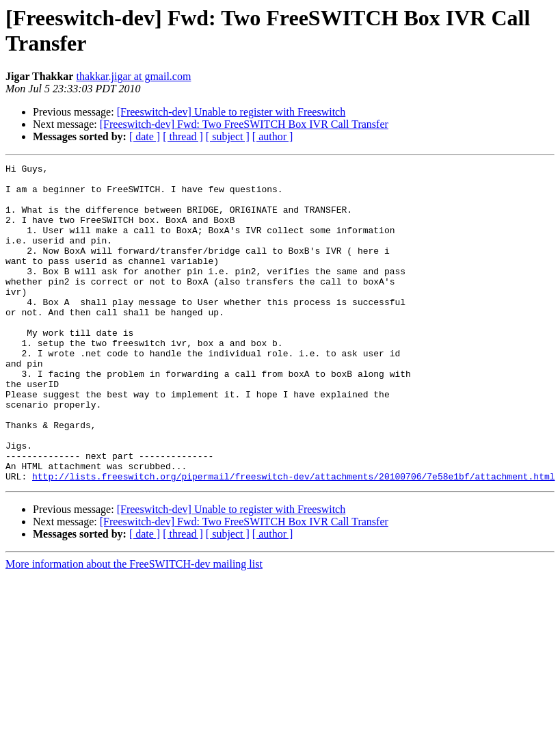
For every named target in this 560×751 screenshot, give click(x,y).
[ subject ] (228, 136)
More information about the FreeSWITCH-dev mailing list (134, 628)
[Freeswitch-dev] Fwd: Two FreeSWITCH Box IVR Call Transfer (244, 124)
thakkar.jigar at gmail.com (133, 76)
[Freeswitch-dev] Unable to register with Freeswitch (231, 112)
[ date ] (145, 136)
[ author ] (273, 136)
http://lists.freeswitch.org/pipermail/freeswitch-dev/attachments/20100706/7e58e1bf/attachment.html (293, 540)
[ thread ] (183, 136)
